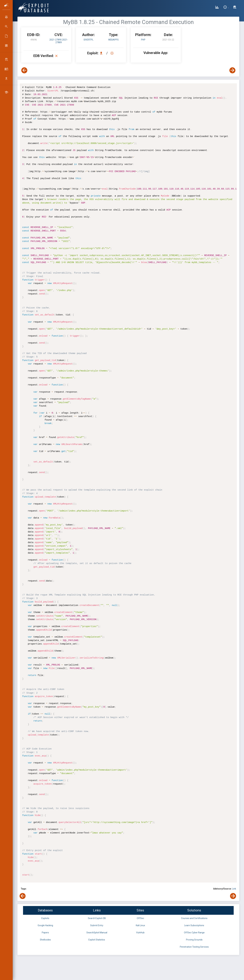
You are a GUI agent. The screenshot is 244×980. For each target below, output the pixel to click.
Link (234, 889)
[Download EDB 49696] (102, 53)
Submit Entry (97, 925)
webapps (113, 40)
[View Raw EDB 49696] (112, 53)
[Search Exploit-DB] (235, 8)
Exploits (45, 918)
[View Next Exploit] (232, 70)
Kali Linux (140, 925)
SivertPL (88, 40)
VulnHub (140, 933)
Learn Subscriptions (194, 925)
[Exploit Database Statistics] (217, 8)
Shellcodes (45, 940)
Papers (45, 933)
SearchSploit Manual (97, 933)
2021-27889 (62, 41)
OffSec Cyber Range (194, 933)
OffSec (140, 918)
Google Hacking (45, 925)
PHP (143, 40)
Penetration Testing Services (194, 947)
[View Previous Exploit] (24, 70)
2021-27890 (56, 40)
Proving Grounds (194, 940)
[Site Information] (226, 8)
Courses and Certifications (194, 918)
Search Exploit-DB (97, 918)
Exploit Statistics (97, 940)
